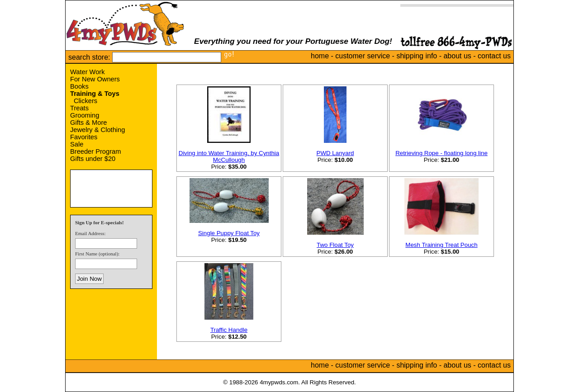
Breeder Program (95, 151)
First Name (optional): (97, 254)
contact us (494, 56)
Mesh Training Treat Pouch (441, 245)
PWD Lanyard (335, 153)
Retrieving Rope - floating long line (441, 153)
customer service (363, 56)
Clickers (85, 101)
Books (79, 86)
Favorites (84, 137)
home (320, 56)
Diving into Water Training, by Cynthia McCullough (229, 156)
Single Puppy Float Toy (229, 233)
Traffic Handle (229, 330)
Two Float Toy (335, 245)
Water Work (88, 72)
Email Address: (90, 233)
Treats (79, 108)
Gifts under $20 (93, 159)
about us (457, 56)
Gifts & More (88, 123)
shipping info (417, 56)
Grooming (85, 115)
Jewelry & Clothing (97, 130)
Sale (77, 144)
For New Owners (95, 79)
